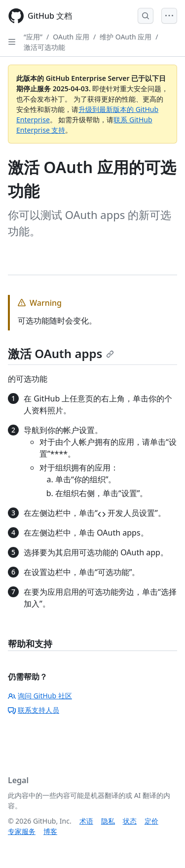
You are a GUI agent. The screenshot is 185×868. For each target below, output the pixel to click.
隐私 (108, 821)
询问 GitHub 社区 (40, 696)
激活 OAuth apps (61, 353)
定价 (151, 821)
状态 (130, 821)
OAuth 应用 (71, 37)
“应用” (33, 37)
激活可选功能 (44, 47)
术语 (86, 821)
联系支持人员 (34, 710)
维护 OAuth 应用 (126, 37)
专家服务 (22, 831)
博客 (50, 831)
